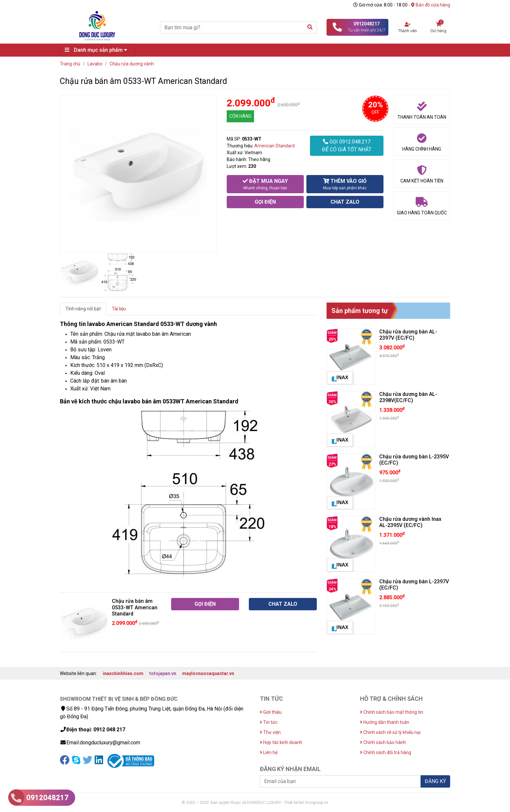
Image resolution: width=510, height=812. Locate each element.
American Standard (275, 146)
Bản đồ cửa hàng (431, 5)
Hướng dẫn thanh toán (385, 722)
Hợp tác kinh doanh (281, 742)
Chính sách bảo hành (383, 742)
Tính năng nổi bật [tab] (83, 309)
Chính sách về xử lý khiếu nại (390, 732)
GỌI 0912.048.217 (347, 146)
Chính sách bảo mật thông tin (392, 712)
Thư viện (270, 732)
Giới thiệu (271, 712)
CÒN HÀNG (240, 116)
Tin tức (269, 722)
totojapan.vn (163, 673)
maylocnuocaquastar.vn (208, 673)
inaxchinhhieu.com (123, 673)
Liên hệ (269, 752)
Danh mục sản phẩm (98, 50)
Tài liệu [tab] (119, 309)
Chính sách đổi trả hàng (386, 752)
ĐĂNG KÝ (435, 781)
